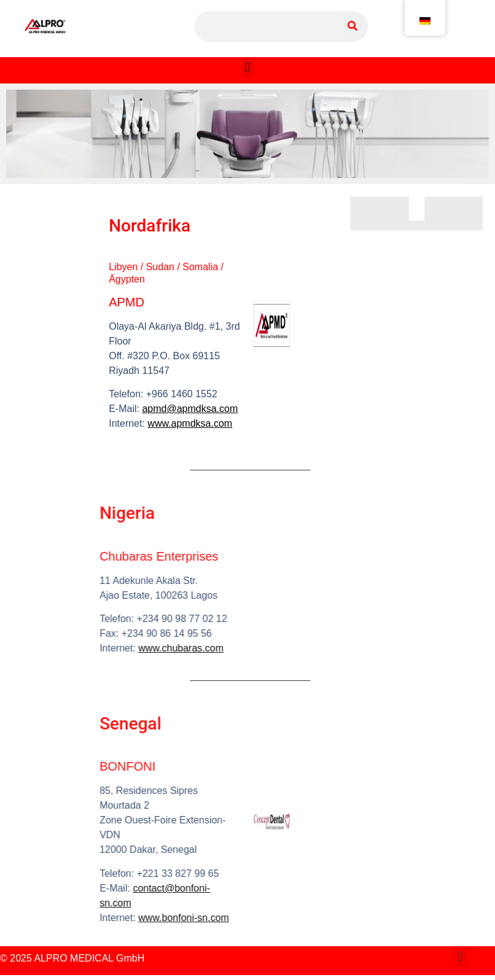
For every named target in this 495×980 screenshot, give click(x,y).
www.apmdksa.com (187, 423)
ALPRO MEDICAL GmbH (89, 958)
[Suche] (353, 26)
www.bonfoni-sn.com (142, 918)
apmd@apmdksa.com (187, 409)
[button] (247, 67)
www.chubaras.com (140, 648)
